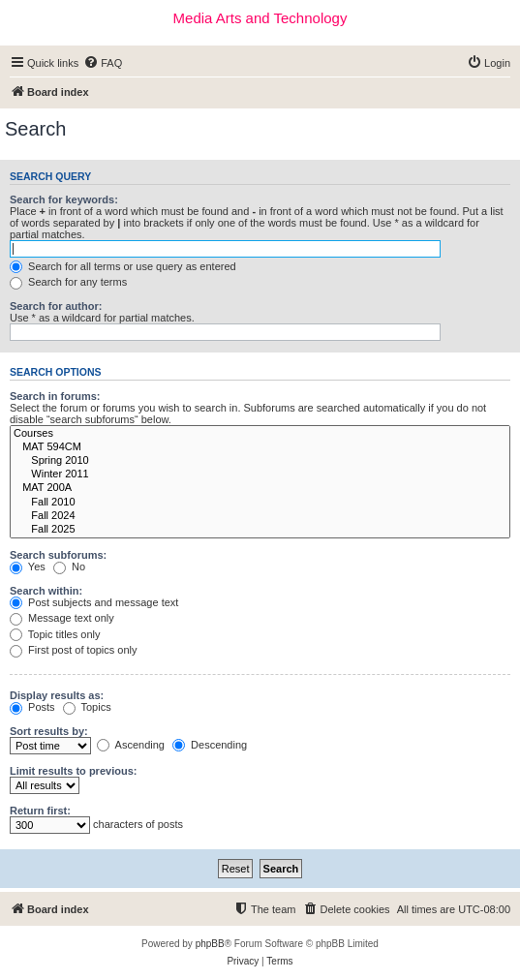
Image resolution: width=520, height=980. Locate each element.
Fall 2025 (260, 530)
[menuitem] (103, 63)
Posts (32, 707)
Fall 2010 (260, 503)
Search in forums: (55, 396)
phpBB (210, 944)
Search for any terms (68, 282)
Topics (87, 707)
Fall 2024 (260, 516)
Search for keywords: (64, 199)
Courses (260, 434)
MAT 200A (260, 488)
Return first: (40, 811)
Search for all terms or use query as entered (123, 266)
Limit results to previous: (73, 771)
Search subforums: (58, 555)
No (69, 567)
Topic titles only (55, 634)
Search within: (46, 591)
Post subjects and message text (94, 602)
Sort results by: (49, 731)
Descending (210, 745)
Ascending (131, 745)
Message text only (62, 618)
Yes (28, 567)
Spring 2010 (260, 461)
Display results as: (57, 695)
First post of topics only (74, 650)
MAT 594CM (260, 447)
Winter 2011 (260, 475)
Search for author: (56, 306)
